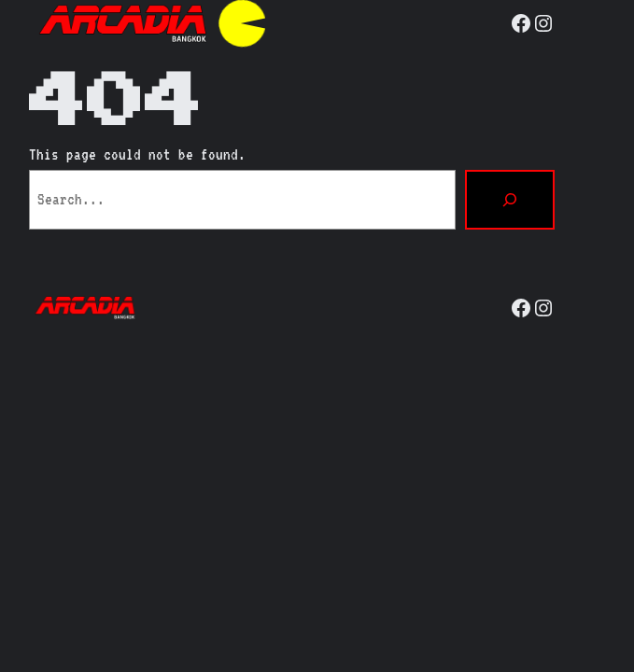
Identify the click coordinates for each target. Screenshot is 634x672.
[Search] (510, 200)
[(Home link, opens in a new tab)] (122, 23)
